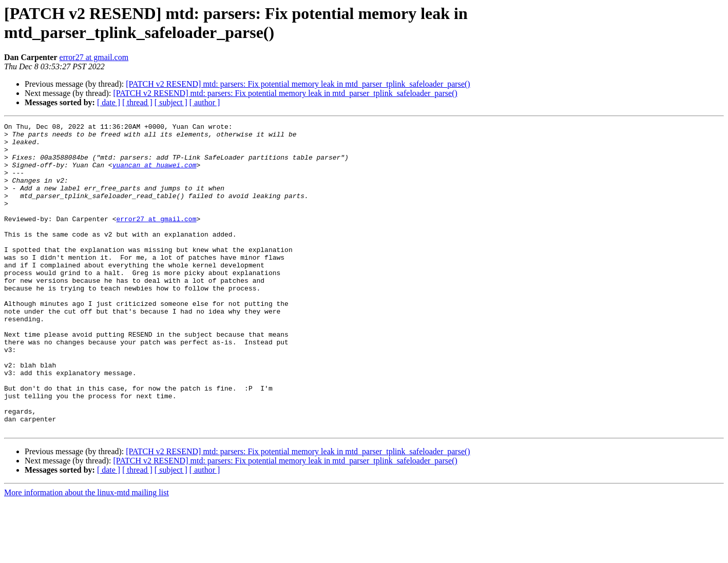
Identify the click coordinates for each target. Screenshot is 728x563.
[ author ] (205, 102)
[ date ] (109, 102)
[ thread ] (137, 102)
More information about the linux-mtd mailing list (87, 554)
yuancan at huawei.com (155, 174)
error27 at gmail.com (94, 57)
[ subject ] (171, 102)
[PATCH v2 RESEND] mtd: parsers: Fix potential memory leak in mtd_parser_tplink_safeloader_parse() (298, 84)
